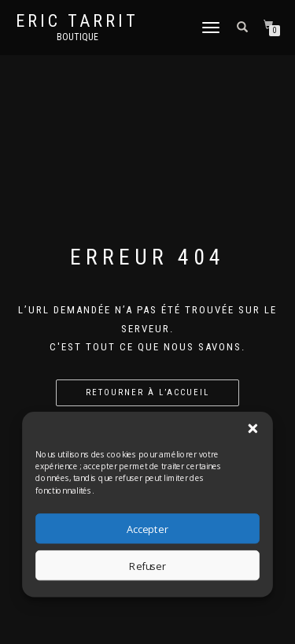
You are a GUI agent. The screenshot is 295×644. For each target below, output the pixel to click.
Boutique (77, 37)
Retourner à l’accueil (147, 392)
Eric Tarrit (77, 21)
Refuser (147, 566)
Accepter (147, 529)
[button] (253, 429)
